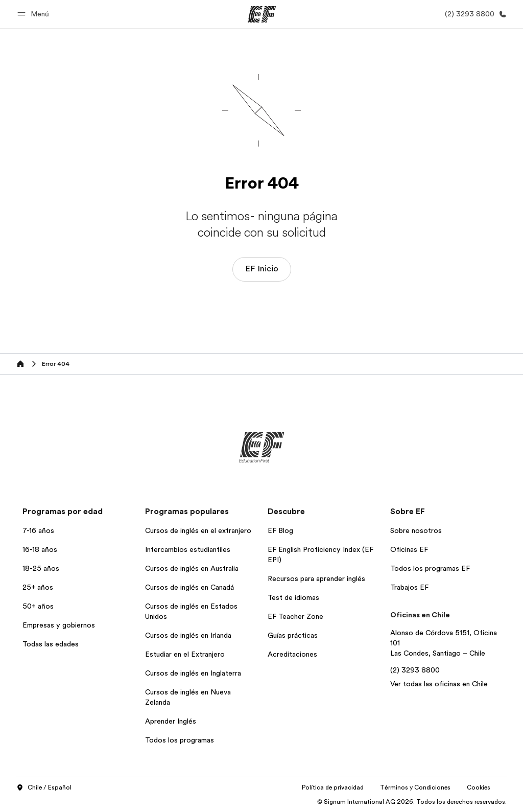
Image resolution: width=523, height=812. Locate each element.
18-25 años (41, 568)
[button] (35, 14)
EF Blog (280, 530)
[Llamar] (474, 14)
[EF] (262, 14)
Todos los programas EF (430, 568)
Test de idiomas (293, 597)
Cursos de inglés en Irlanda (188, 635)
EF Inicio (262, 269)
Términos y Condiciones (415, 787)
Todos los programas (180, 740)
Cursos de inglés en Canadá (189, 587)
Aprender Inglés (171, 721)
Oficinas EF (409, 549)
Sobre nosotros (416, 530)
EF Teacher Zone (295, 616)
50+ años (38, 606)
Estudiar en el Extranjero (185, 654)
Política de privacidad (333, 787)
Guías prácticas (293, 635)
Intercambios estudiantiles (188, 549)
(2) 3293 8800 (415, 670)
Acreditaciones (292, 654)
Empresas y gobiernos (59, 625)
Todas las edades (51, 644)
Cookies (479, 787)
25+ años (38, 587)
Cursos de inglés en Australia (192, 568)
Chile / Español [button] (44, 788)
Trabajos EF (409, 587)
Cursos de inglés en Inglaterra (193, 673)
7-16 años (38, 530)
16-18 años (40, 549)
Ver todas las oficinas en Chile (439, 684)
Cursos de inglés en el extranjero (198, 530)
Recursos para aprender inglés (316, 578)
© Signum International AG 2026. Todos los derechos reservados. (412, 802)
